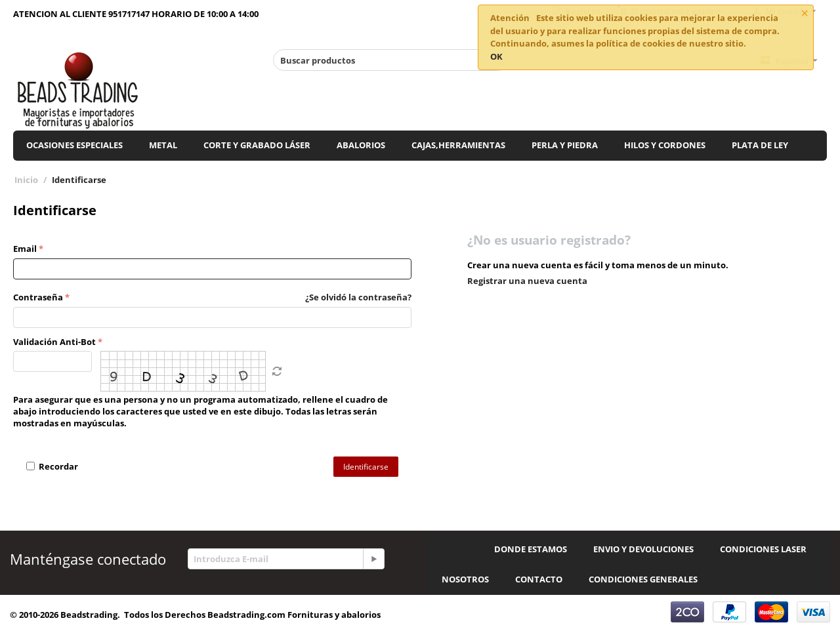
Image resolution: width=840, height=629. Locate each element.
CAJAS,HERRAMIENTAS (458, 145)
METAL (163, 145)
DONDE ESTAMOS (531, 549)
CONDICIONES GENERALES (643, 579)
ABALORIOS (361, 145)
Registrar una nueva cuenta (527, 281)
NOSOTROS (465, 579)
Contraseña (38, 297)
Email (25, 249)
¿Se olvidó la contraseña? (358, 297)
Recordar (52, 466)
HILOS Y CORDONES (665, 145)
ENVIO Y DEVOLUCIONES (643, 549)
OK (496, 56)
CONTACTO (539, 579)
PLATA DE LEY (760, 145)
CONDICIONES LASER (763, 549)
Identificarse (366, 467)
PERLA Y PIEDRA (565, 145)
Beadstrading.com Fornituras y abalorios (294, 615)
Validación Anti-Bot (54, 342)
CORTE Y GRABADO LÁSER (257, 145)
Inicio (26, 180)
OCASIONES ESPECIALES (74, 145)
